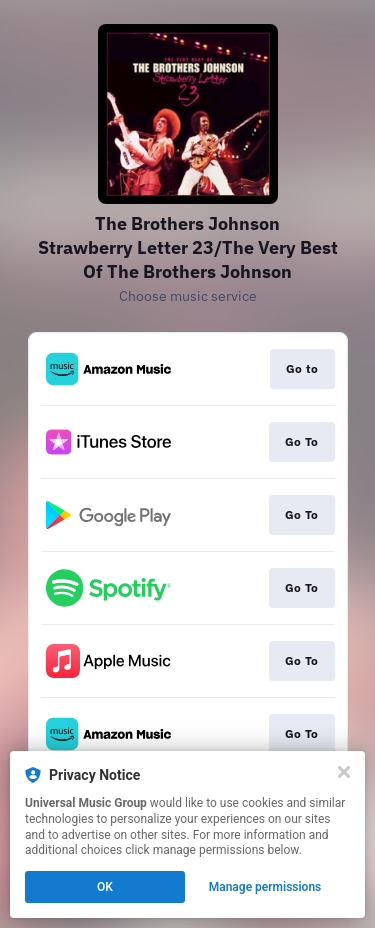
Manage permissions (265, 887)
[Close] (344, 772)
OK (105, 887)
